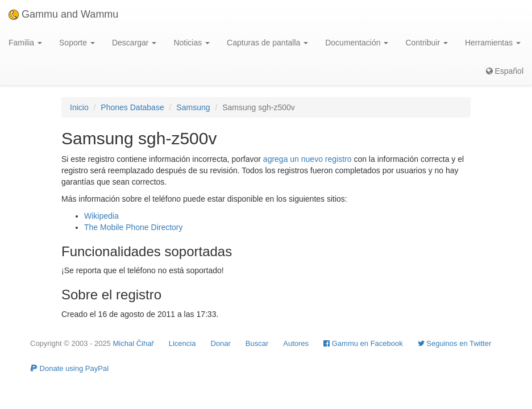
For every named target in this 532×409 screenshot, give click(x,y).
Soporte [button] (77, 43)
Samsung (193, 107)
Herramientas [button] (493, 43)
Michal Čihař (133, 343)
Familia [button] (25, 43)
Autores (296, 343)
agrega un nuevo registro (307, 159)
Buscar (257, 343)
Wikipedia (101, 216)
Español (505, 71)
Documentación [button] (357, 43)
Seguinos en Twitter (455, 343)
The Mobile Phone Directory (134, 227)
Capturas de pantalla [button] (267, 43)
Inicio (79, 107)
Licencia (182, 343)
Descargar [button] (134, 43)
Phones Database (132, 107)
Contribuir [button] (427, 43)
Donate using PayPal (69, 368)
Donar (220, 343)
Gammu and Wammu (63, 14)
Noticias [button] (192, 43)
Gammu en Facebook (363, 343)
